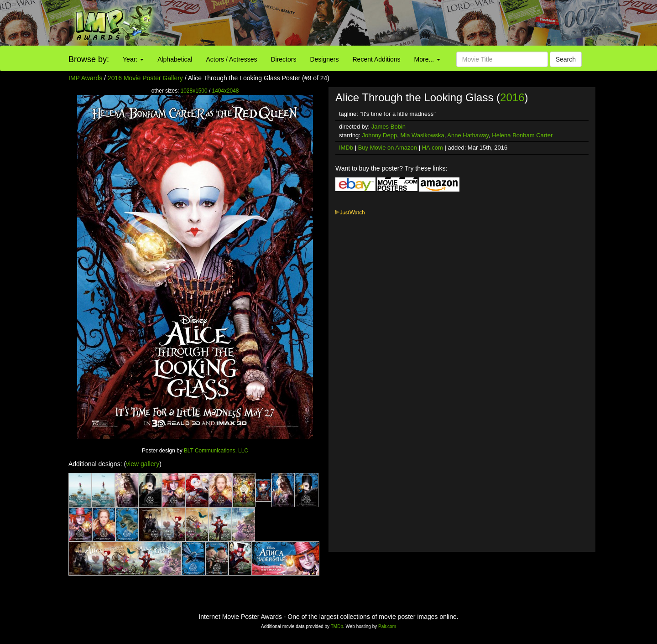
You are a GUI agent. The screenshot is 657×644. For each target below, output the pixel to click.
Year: (133, 59)
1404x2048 (226, 91)
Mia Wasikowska (422, 135)
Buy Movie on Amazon (388, 148)
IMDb (346, 148)
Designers (324, 59)
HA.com (433, 148)
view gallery (143, 464)
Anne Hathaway (468, 135)
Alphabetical (175, 59)
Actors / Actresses (231, 59)
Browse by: (89, 59)
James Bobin (388, 127)
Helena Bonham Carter (522, 135)
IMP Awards (85, 78)
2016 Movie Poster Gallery (145, 78)
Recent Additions (377, 59)
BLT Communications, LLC (216, 451)
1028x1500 (194, 91)
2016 (512, 97)
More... (427, 59)
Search (566, 59)
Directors (283, 59)
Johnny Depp (380, 135)
